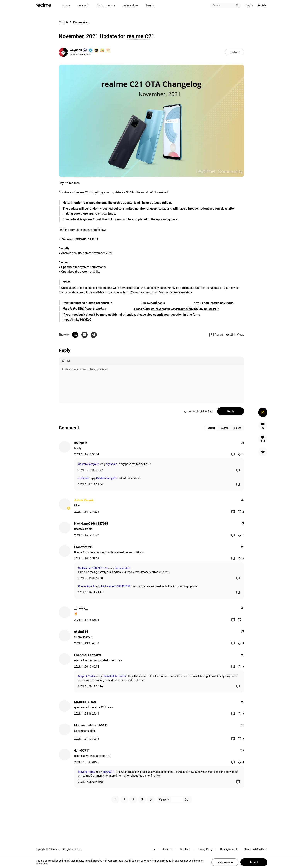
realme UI (83, 5)
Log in (249, 5)
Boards (150, 5)
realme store (130, 5)
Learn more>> (225, 862)
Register (263, 5)
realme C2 (139, 36)
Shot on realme (106, 5)
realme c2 (138, 464)
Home (66, 5)
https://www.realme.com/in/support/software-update (158, 292)
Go (187, 800)
